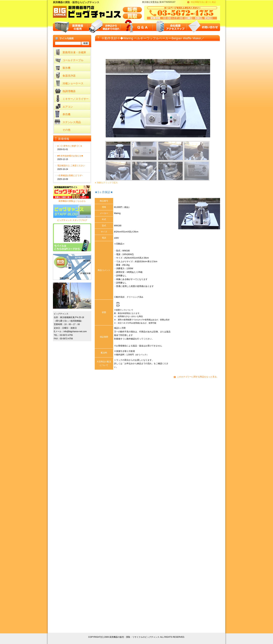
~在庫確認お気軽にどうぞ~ (70, 175)
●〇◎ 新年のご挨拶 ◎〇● (70, 146)
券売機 (66, 114)
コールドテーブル (73, 60)
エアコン (68, 107)
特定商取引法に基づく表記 (203, 2)
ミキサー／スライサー (76, 99)
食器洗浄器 (69, 76)
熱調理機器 (69, 91)
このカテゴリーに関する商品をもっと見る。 (198, 377)
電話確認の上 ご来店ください (71, 166)
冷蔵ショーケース (73, 83)
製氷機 (66, 68)
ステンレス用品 (72, 122)
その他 (66, 130)
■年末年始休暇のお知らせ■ (70, 156)
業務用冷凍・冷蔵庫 (74, 52)
